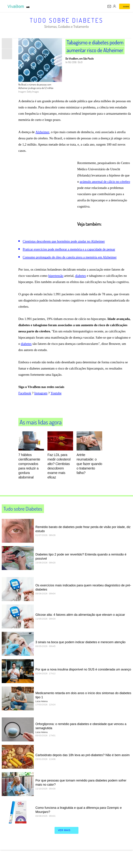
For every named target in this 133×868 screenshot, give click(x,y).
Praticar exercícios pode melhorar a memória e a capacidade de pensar (69, 253)
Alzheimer (42, 135)
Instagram (41, 397)
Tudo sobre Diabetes (67, 20)
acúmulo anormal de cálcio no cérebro (105, 185)
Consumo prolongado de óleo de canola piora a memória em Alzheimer (70, 261)
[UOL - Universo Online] (28, 7)
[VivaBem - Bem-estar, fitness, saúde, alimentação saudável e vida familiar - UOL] (16, 6)
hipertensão (56, 279)
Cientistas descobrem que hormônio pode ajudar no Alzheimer (64, 245)
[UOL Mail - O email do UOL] (109, 6)
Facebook (25, 397)
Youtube (56, 397)
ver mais (67, 834)
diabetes (81, 279)
